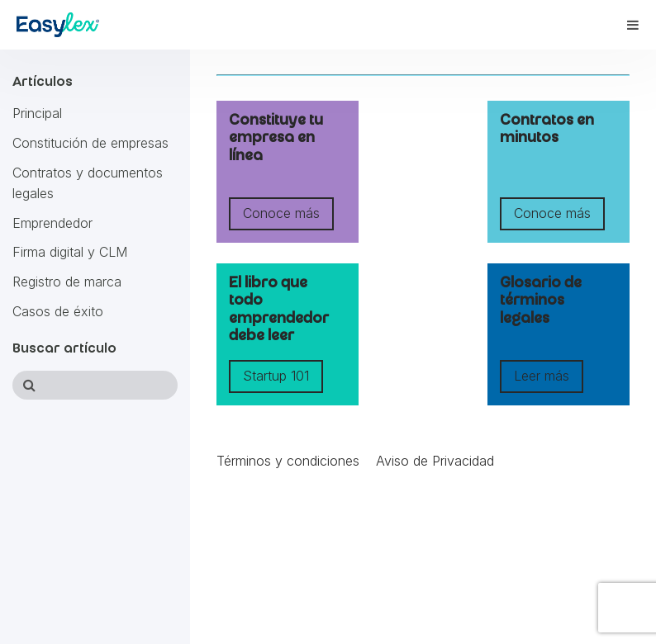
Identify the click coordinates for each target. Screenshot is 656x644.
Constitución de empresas (90, 143)
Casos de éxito (58, 311)
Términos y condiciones (288, 461)
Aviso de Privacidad (435, 461)
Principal (37, 113)
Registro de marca (67, 282)
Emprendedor (52, 223)
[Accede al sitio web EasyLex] (58, 28)
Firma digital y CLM (70, 252)
